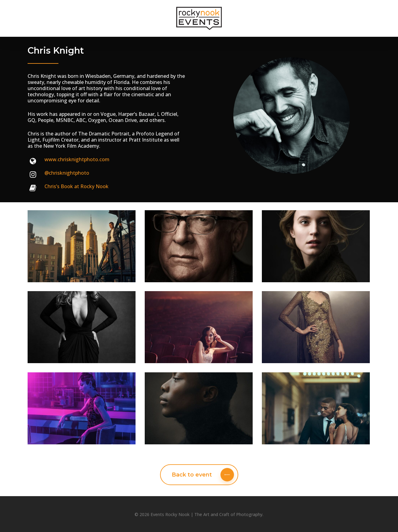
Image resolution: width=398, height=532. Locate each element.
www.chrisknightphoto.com (77, 159)
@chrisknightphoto (67, 173)
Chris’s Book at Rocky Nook (77, 186)
